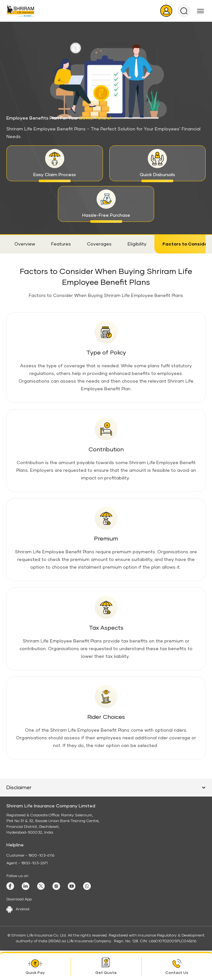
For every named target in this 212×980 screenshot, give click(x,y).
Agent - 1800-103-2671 (27, 863)
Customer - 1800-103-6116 (30, 856)
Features (61, 244)
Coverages (99, 244)
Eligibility (137, 244)
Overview (25, 244)
